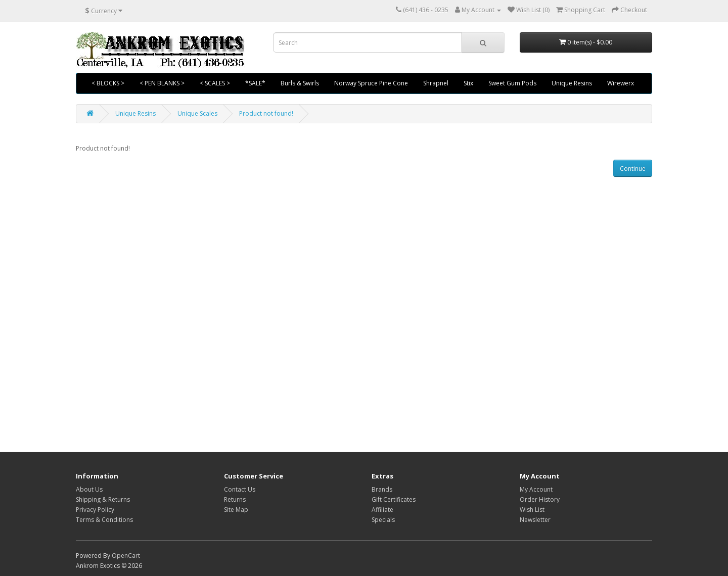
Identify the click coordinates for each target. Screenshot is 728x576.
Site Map (236, 510)
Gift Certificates (394, 499)
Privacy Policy (95, 510)
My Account (536, 489)
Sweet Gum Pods (512, 83)
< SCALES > (215, 83)
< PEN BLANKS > (162, 83)
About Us (89, 489)
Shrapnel (436, 83)
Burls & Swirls (300, 83)
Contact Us (240, 489)
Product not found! (266, 113)
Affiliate (382, 510)
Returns (235, 499)
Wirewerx (621, 83)
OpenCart (126, 556)
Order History (540, 499)
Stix (468, 83)
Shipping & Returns (103, 499)
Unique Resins (572, 83)
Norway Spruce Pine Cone (371, 83)
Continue (633, 169)
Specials (383, 520)
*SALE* (255, 83)
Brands (382, 489)
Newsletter (535, 520)
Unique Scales (197, 113)
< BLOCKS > (108, 83)
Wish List (532, 510)
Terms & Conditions (104, 520)
